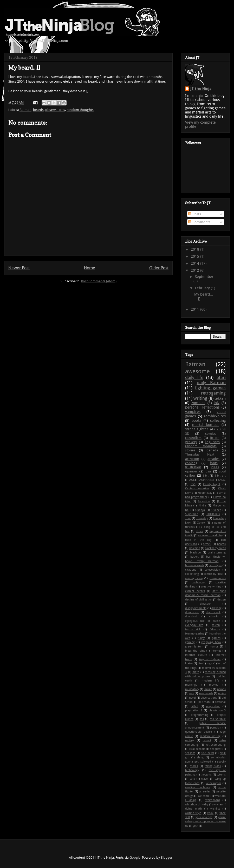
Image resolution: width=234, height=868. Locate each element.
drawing (216, 608)
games (216, 638)
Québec (216, 510)
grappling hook (211, 642)
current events (195, 591)
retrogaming (213, 393)
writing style (193, 813)
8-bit (206, 476)
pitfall (194, 706)
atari (221, 377)
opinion (191, 471)
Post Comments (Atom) (99, 281)
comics (210, 434)
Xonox (201, 523)
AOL (192, 480)
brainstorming (217, 553)
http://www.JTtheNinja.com (45, 40)
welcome (204, 796)
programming (200, 715)
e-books (214, 616)
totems (221, 775)
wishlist (215, 809)
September (204, 277)
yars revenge (204, 817)
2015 (196, 256)
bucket (194, 557)
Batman (25, 110)
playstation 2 (194, 710)
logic (210, 663)
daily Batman (211, 383)
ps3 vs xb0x (218, 719)
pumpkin (216, 728)
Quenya (200, 510)
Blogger (167, 857)
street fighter (197, 429)
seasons (190, 753)
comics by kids (213, 574)
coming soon (194, 578)
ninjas (222, 693)
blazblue (195, 553)
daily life (194, 377)
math (196, 672)
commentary (218, 578)
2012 (196, 270)
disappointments (196, 608)
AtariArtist (206, 480)
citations (191, 570)
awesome (197, 371)
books (196, 420)
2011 (196, 309)
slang (200, 757)
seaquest (216, 749)
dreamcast (192, 612)
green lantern (194, 647)
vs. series (205, 792)
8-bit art (220, 476)
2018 (196, 249)
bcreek (207, 544)
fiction (215, 438)
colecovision (212, 570)
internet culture (196, 655)
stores (194, 766)
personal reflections (202, 407)
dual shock (213, 612)
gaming (190, 642)
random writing (210, 736)
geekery (191, 442)
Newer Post (19, 268)
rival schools (197, 749)
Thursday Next (200, 454)
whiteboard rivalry (197, 804)
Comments (199, 222)
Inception (204, 501)
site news (208, 753)
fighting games (210, 388)
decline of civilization (199, 600)
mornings (191, 685)
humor (214, 647)
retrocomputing (216, 745)
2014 (196, 263)
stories (190, 450)
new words (206, 693)
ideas (215, 467)
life (200, 663)
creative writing (211, 587)
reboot (207, 740)
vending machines (197, 787)
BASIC (222, 480)
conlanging (199, 582)
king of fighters (210, 659)
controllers (193, 438)
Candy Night (212, 484)
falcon (216, 625)
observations (55, 110)
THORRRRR (213, 514)
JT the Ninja (201, 89)
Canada (212, 450)
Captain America (197, 488)
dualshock (191, 616)
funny (201, 638)
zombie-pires (215, 416)
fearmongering (195, 634)
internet (216, 651)
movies (214, 685)
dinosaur (205, 604)
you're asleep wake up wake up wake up (205, 822)
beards (38, 110)
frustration (193, 467)
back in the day (198, 540)
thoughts (206, 775)
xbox (210, 813)
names (221, 689)
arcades (213, 459)
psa (208, 471)
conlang (191, 463)
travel (205, 779)
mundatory (192, 689)
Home (90, 268)
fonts (214, 463)
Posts (195, 214)
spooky (221, 762)
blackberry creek (215, 548)
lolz (217, 403)
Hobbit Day (205, 493)
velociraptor (213, 783)
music (208, 689)
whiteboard (213, 800)
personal (220, 702)
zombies (198, 403)
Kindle (202, 506)
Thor (188, 518)
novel (192, 698)
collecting (218, 420)
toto (192, 779)
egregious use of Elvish (203, 621)
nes (191, 693)
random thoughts (80, 110)
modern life (210, 681)
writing (200, 398)
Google (135, 857)
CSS (193, 484)
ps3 (202, 719)
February (203, 288)
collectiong (192, 574)
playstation (213, 706)
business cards (194, 565)
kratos (189, 663)
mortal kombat (205, 425)
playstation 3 (217, 710)
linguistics (212, 442)
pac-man (204, 702)
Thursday (202, 518)
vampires (193, 412)
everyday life (194, 625)
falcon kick (193, 629)
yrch (196, 826)
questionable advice (199, 732)
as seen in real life (210, 535)
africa (199, 531)
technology (192, 770)
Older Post (159, 268)
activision (192, 459)
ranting (190, 740)
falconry (215, 629)
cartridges (215, 565)
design (222, 600)
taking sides (213, 766)
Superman (192, 514)
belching (195, 548)
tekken (220, 398)
